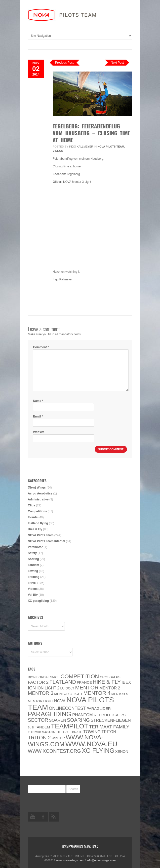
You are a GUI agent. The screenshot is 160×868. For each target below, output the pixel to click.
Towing (33, 571)
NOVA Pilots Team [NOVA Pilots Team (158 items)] (71, 703)
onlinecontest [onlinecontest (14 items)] (67, 708)
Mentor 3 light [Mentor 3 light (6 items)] (68, 694)
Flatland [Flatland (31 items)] (63, 682)
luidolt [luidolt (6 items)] (67, 688)
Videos (58, 151)
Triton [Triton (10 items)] (109, 732)
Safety (32, 553)
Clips (31, 505)
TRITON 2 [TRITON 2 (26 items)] (39, 738)
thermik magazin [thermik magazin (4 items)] (41, 732)
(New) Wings (37, 488)
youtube (33, 817)
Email (38, 416)
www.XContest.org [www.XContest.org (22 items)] (54, 751)
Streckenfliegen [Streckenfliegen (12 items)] (111, 720)
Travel (32, 583)
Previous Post (64, 63)
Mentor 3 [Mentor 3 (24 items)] (41, 693)
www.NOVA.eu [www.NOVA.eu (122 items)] (91, 744)
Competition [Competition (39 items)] (80, 676)
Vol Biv (33, 595)
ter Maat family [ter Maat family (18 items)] (109, 727)
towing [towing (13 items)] (92, 732)
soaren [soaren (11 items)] (58, 720)
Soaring (33, 559)
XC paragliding (38, 601)
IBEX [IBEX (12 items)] (126, 682)
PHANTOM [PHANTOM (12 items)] (83, 715)
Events (33, 517)
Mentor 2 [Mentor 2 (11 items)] (110, 688)
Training (34, 577)
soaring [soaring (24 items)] (78, 720)
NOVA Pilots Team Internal (46, 541)
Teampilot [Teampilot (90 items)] (70, 726)
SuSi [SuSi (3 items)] (31, 727)
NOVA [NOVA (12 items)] (60, 701)
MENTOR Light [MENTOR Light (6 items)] (40, 701)
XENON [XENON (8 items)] (122, 752)
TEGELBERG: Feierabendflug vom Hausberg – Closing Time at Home (91, 133)
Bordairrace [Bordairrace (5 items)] (48, 677)
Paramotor (35, 547)
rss (54, 817)
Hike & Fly (35, 529)
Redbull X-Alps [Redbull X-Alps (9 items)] (110, 715)
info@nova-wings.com (101, 860)
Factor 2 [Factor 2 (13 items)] (38, 682)
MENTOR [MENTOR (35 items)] (87, 688)
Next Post (117, 63)
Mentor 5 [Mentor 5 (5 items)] (120, 694)
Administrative (38, 499)
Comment (41, 347)
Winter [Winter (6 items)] (58, 738)
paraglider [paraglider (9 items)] (99, 708)
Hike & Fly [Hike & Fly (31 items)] (107, 682)
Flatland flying (38, 523)
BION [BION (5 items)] (32, 677)
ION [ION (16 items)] (32, 688)
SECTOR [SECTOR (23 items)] (38, 720)
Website (39, 432)
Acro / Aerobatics (40, 493)
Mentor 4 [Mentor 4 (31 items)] (97, 693)
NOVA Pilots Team (111, 147)
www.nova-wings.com (70, 860)
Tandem (33, 565)
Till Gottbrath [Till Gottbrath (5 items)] (69, 732)
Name (38, 401)
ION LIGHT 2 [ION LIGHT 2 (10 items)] (48, 688)
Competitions (37, 511)
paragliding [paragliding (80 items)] (50, 714)
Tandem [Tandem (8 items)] (42, 727)
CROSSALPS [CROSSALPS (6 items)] (110, 677)
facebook (43, 817)
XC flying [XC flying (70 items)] (98, 751)
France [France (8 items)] (84, 682)
